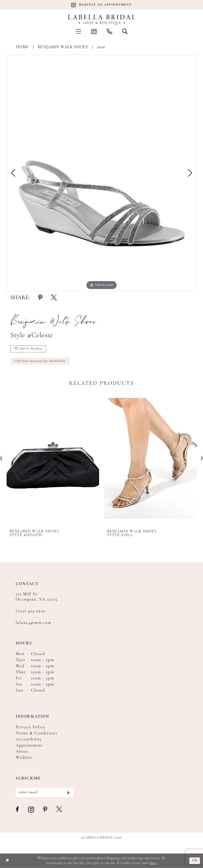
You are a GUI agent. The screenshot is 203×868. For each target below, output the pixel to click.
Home (22, 47)
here (153, 863)
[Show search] (125, 31)
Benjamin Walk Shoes (63, 47)
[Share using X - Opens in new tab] (54, 298)
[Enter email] (45, 792)
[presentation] (53, 458)
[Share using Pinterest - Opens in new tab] (40, 298)
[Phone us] (109, 31)
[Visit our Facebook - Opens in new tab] (18, 810)
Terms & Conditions (36, 733)
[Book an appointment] (102, 5)
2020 (101, 47)
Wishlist (24, 758)
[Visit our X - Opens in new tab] (59, 810)
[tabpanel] (102, 173)
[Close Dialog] (7, 861)
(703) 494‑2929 (30, 611)
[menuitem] (78, 31)
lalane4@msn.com (34, 623)
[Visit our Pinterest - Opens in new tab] (45, 810)
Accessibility (29, 739)
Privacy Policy (31, 727)
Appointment (29, 746)
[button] (78, 31)
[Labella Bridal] (101, 20)
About (22, 752)
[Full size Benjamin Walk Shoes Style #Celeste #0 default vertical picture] (102, 173)
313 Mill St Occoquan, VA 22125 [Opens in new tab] (37, 597)
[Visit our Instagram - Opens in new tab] (31, 810)
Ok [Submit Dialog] (195, 861)
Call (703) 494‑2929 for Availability (40, 361)
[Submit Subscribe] (68, 792)
